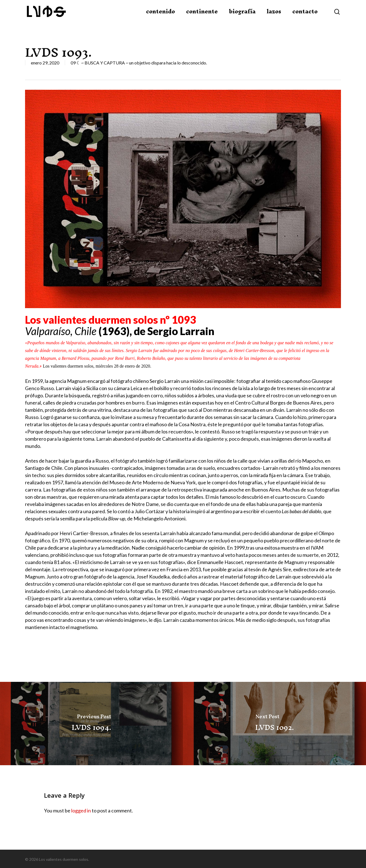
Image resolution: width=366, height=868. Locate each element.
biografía (242, 18)
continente (202, 18)
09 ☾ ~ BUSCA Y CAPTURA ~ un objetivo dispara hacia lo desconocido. (139, 63)
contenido (160, 18)
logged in (81, 810)
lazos (274, 18)
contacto (305, 18)
